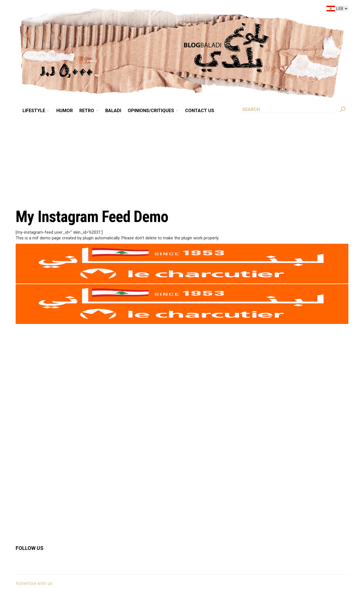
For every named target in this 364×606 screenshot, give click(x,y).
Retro (87, 111)
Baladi (113, 111)
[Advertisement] (182, 158)
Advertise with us (34, 583)
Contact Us (200, 111)
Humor (65, 111)
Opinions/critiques (151, 111)
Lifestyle (34, 111)
